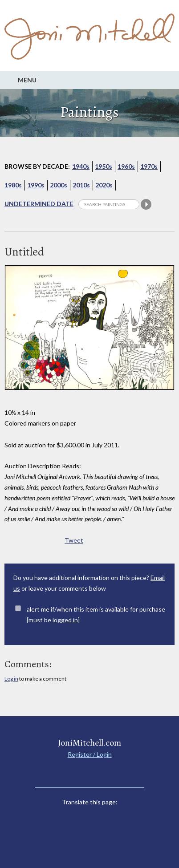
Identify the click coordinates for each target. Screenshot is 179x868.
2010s (81, 185)
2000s (59, 185)
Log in (11, 679)
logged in (65, 620)
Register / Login (90, 754)
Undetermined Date (39, 204)
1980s (13, 185)
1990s (36, 185)
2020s (104, 185)
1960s (126, 166)
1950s (104, 166)
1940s (81, 166)
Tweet (74, 540)
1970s (149, 166)
